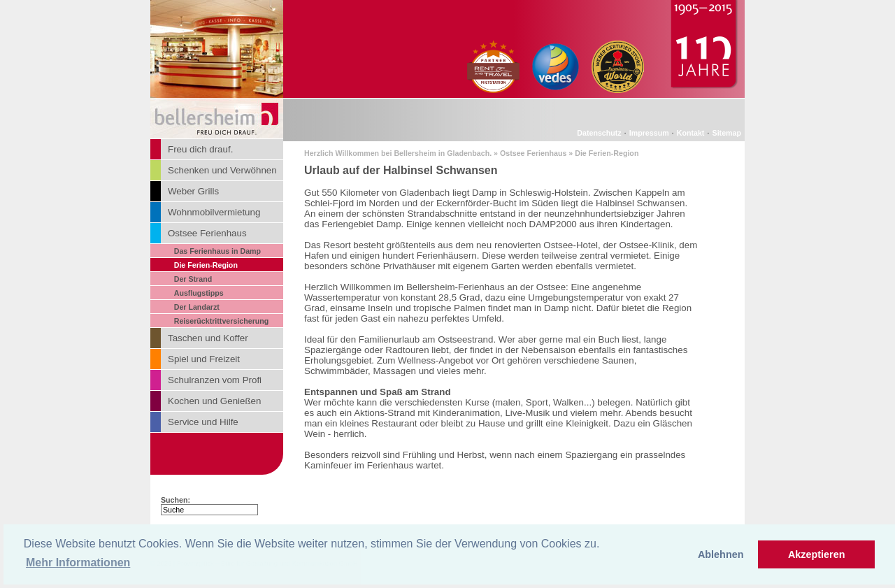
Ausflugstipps (199, 293)
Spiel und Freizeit (204, 359)
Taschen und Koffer (208, 338)
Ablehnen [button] (721, 554)
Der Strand (193, 279)
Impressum (649, 133)
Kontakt (691, 133)
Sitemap (727, 133)
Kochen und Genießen (214, 401)
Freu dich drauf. (200, 149)
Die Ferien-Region (206, 265)
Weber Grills (193, 191)
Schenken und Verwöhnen (222, 170)
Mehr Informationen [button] (78, 562)
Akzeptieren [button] (817, 554)
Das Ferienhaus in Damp (217, 251)
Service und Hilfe (203, 422)
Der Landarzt (197, 307)
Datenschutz (599, 133)
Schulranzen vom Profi (215, 380)
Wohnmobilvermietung (214, 212)
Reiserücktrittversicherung (222, 321)
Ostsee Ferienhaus (207, 233)
